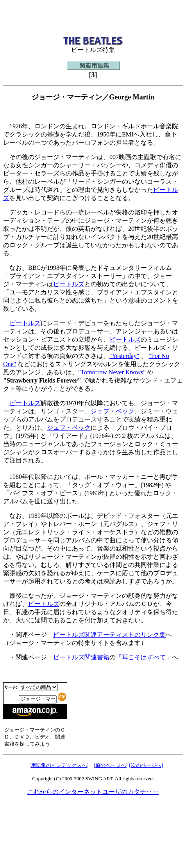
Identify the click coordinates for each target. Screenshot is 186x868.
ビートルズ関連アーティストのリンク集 (109, 635)
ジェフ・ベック (113, 411)
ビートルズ (69, 284)
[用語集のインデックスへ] (59, 765)
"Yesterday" (124, 356)
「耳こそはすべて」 (144, 657)
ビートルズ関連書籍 (81, 657)
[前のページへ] (111, 765)
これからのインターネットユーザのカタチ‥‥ (93, 792)
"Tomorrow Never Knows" (112, 372)
